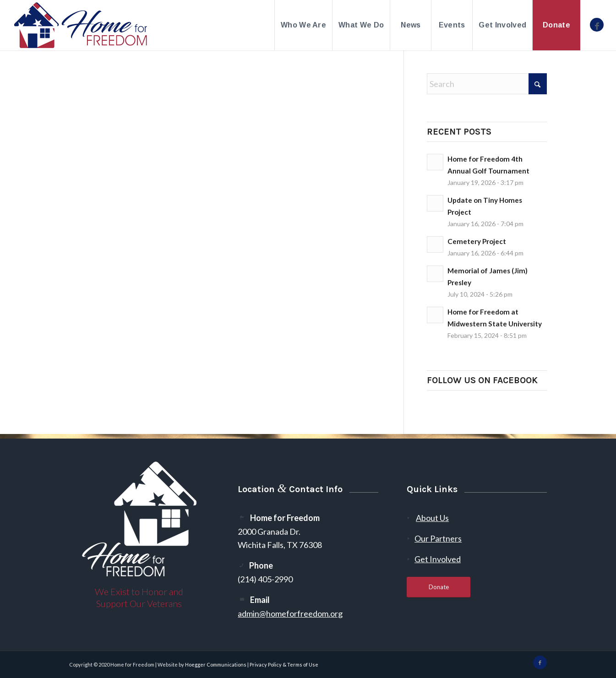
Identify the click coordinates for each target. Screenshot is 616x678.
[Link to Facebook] (597, 25)
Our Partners (438, 538)
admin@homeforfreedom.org (290, 613)
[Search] (487, 84)
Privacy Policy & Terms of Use (284, 664)
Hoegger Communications (216, 664)
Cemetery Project (477, 241)
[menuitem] (303, 25)
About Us (432, 518)
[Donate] (439, 587)
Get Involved (438, 559)
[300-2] (81, 25)
